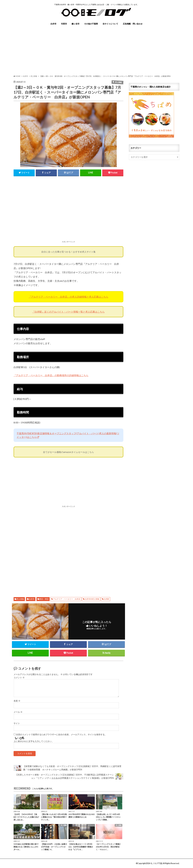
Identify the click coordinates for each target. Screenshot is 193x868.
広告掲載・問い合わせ (133, 24)
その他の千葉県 (91, 24)
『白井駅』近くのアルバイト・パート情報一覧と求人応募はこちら (68, 312)
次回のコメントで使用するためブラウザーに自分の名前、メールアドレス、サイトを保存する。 (61, 735)
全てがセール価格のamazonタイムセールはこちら (68, 452)
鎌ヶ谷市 (76, 24)
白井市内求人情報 (92, 599)
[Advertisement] (96, 50)
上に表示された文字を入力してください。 (34, 741)
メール (18, 712)
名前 (17, 701)
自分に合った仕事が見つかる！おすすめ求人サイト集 (68, 252)
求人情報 (20, 599)
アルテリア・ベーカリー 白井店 (67, 599)
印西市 (64, 24)
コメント (19, 678)
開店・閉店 (44, 599)
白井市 (53, 24)
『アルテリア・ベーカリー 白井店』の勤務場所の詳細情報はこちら (51, 375)
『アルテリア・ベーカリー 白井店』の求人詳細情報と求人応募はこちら (68, 297)
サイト (17, 723)
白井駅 (106, 599)
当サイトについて (110, 24)
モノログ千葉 (156, 863)
